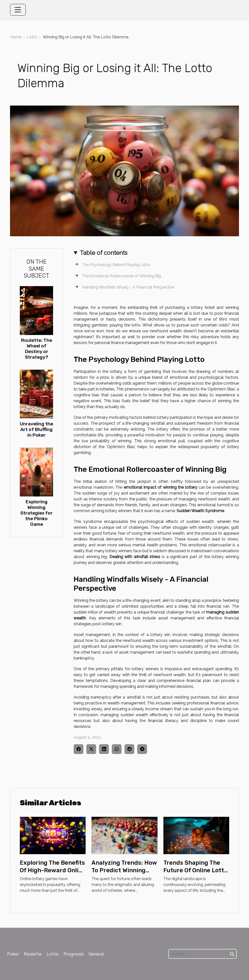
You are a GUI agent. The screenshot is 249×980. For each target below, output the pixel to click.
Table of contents (104, 253)
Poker (13, 954)
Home (16, 37)
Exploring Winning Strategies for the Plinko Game (36, 513)
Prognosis (74, 954)
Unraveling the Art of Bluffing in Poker (36, 429)
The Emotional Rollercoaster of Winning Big (121, 276)
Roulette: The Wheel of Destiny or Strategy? (37, 349)
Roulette (33, 954)
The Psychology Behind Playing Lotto (116, 265)
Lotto (32, 37)
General (96, 954)
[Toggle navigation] (18, 10)
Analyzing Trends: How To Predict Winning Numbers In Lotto (124, 870)
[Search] (203, 954)
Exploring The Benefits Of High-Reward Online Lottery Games (53, 870)
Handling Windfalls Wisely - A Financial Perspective (128, 287)
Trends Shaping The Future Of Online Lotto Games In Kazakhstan (195, 870)
